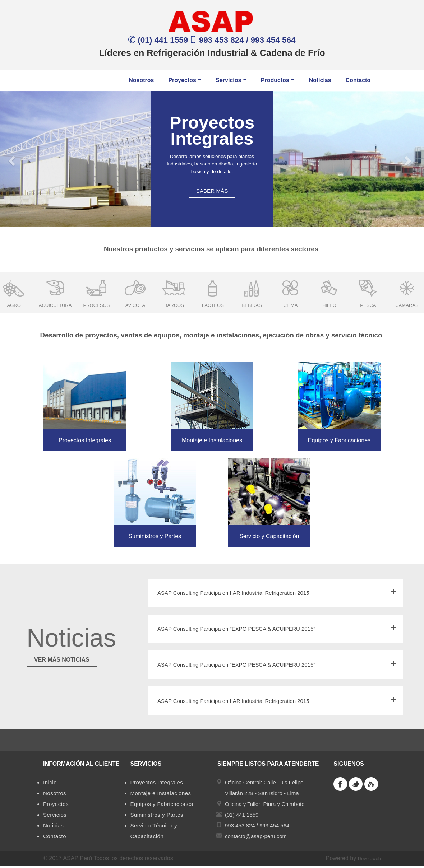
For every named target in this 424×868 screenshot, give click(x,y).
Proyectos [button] (185, 80)
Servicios (55, 816)
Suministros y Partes (157, 816)
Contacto (358, 80)
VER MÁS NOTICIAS (62, 660)
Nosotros (141, 80)
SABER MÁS (212, 191)
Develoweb (369, 860)
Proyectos (56, 806)
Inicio (50, 784)
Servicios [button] (231, 80)
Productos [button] (278, 80)
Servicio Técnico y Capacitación (154, 833)
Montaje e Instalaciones (161, 795)
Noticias (320, 80)
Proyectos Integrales (157, 784)
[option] (55, 292)
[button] (11, 159)
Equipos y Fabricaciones (162, 806)
